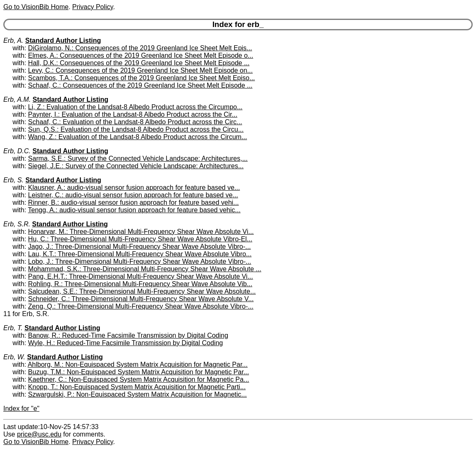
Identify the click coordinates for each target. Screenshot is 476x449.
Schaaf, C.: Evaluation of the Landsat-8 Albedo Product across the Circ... (135, 122)
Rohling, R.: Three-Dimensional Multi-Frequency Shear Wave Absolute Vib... (140, 284)
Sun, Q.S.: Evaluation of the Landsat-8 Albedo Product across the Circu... (136, 129)
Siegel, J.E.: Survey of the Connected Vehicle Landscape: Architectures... (136, 166)
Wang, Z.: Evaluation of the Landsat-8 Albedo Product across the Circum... (138, 137)
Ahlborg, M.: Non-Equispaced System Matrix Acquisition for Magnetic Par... (138, 364)
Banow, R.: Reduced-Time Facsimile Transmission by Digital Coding (128, 335)
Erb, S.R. (17, 224)
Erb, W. (14, 357)
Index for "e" (21, 409)
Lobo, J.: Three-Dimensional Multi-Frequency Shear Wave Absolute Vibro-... (140, 261)
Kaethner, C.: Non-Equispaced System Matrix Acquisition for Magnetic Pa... (139, 379)
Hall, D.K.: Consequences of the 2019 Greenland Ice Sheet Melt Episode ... (139, 63)
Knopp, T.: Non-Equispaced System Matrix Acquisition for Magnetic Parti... (137, 387)
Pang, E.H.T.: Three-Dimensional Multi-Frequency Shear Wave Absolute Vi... (141, 276)
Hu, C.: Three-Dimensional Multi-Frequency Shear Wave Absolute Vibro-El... (140, 239)
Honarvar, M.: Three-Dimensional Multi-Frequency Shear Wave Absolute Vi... (141, 232)
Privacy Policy (93, 7)
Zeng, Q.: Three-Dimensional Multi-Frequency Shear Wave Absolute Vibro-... (141, 306)
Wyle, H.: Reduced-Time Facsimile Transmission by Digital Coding (126, 343)
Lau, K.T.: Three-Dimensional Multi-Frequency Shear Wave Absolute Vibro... (140, 254)
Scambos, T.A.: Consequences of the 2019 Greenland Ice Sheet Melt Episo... (142, 78)
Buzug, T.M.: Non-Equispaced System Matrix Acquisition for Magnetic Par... (139, 372)
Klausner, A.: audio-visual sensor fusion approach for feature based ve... (134, 188)
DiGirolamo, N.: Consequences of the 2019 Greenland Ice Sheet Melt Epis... (140, 48)
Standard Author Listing (63, 40)
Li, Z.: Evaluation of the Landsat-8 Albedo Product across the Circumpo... (135, 107)
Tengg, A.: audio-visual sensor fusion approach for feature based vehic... (134, 210)
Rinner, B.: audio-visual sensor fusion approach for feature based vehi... (134, 202)
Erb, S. (13, 180)
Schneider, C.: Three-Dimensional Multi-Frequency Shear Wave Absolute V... (141, 299)
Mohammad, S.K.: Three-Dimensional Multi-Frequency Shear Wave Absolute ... (145, 269)
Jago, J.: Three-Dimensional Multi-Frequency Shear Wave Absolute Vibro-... (140, 247)
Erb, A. (13, 40)
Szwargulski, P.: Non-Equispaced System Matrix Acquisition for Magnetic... (138, 394)
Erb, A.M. (17, 99)
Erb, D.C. (17, 151)
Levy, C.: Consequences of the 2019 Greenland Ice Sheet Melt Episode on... (140, 70)
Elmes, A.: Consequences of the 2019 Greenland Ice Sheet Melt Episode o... (141, 55)
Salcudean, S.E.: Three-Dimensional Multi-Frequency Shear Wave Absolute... (142, 291)
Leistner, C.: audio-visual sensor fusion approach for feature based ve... (133, 195)
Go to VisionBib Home (36, 7)
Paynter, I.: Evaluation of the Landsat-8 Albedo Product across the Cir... (133, 114)
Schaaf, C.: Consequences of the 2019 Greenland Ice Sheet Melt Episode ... (140, 85)
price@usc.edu (39, 434)
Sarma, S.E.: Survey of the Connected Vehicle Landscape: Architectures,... (138, 158)
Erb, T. (13, 328)
